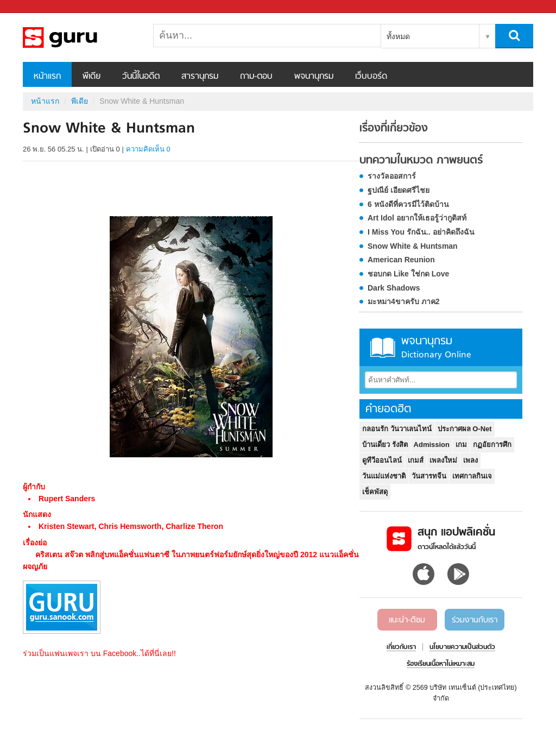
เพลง (470, 460)
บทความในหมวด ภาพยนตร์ (421, 161)
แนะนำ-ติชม (407, 620)
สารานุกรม (200, 77)
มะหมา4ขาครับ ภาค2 (403, 301)
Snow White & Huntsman (413, 246)
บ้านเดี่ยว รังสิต (385, 445)
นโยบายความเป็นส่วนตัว (462, 647)
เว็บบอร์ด (371, 77)
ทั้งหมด (398, 36)
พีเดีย (91, 77)
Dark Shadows (394, 288)
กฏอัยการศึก (492, 445)
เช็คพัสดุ (375, 492)
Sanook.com (33, 7)
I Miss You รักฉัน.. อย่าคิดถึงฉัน (421, 232)
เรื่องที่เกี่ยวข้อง (394, 129)
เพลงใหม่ (443, 460)
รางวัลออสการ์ (392, 176)
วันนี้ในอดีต (141, 77)
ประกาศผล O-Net (465, 429)
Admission (432, 445)
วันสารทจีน (429, 476)
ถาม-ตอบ (256, 77)
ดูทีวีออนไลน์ (382, 460)
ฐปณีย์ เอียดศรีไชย (399, 190)
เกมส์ (416, 460)
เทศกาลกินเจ (472, 476)
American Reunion (401, 260)
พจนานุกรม (314, 77)
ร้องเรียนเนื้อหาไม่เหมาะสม (441, 664)
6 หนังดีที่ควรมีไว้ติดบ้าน (408, 204)
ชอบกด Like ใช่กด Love (408, 274)
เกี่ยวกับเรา (401, 647)
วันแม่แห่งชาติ (384, 476)
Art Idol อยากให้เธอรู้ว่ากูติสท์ (417, 218)
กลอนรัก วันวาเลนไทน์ (397, 429)
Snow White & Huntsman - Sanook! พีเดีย (80, 37)
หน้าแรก (47, 77)
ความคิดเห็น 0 (148, 149)
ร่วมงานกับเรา (475, 620)
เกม (461, 445)
